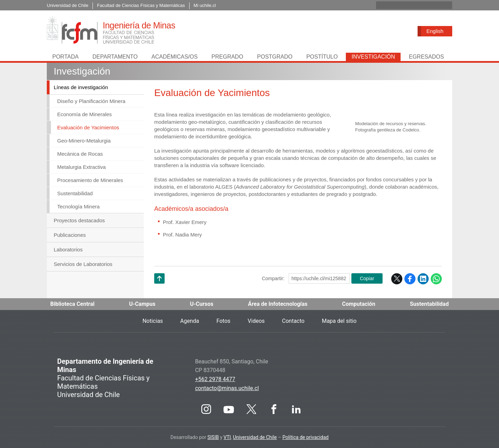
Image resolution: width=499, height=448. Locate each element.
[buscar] (406, 5)
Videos (256, 321)
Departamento (115, 57)
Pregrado (227, 57)
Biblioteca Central (72, 304)
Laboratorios (68, 249)
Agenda (190, 321)
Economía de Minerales (85, 114)
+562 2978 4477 (215, 379)
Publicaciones (70, 235)
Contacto (293, 321)
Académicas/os (174, 57)
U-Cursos (202, 304)
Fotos (224, 321)
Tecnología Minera (78, 206)
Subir (159, 287)
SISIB (213, 437)
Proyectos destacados (79, 220)
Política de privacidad (305, 437)
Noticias (153, 321)
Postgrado (275, 57)
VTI (227, 437)
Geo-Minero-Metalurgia (84, 141)
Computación (359, 304)
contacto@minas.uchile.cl (227, 388)
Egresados (426, 57)
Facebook (410, 279)
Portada (65, 57)
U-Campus (142, 304)
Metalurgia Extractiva (81, 167)
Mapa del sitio (339, 321)
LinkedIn (423, 279)
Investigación (373, 57)
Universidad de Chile (255, 437)
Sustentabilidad (75, 193)
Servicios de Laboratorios (83, 264)
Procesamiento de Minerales (90, 180)
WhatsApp (436, 279)
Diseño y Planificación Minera (91, 101)
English (435, 31)
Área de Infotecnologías (278, 304)
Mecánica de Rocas (80, 154)
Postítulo (322, 57)
